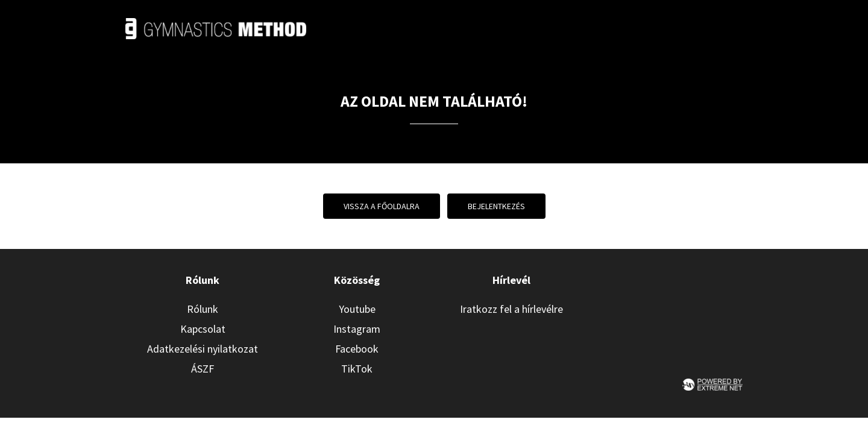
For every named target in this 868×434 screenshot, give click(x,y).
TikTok (357, 369)
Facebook (357, 349)
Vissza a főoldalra (382, 206)
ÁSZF (203, 369)
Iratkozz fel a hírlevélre (511, 309)
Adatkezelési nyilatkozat (203, 349)
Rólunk (203, 309)
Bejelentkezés (496, 206)
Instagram (357, 329)
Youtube (357, 309)
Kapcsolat (203, 329)
